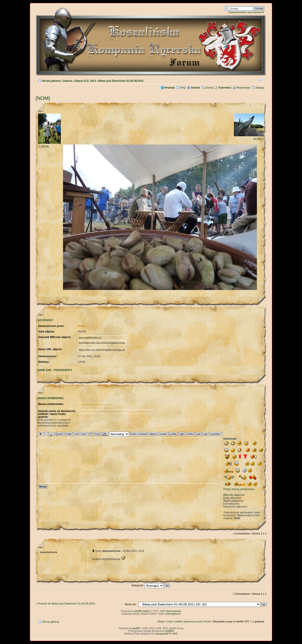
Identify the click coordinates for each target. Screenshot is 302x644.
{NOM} (43, 98)
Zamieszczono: (48, 356)
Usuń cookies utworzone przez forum (189, 621)
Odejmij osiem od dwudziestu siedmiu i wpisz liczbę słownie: (57, 414)
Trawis (82, 326)
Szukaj (209, 88)
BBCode (228, 495)
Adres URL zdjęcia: (50, 349)
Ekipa (161, 621)
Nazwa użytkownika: (51, 404)
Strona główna (51, 81)
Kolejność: (151, 585)
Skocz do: (130, 604)
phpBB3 (170, 631)
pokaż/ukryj (63, 370)
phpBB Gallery (142, 611)
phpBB (136, 628)
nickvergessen (174, 611)
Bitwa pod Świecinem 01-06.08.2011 (121, 81)
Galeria (67, 81)
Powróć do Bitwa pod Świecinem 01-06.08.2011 (67, 604)
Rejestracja (243, 88)
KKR (175, 634)
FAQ (183, 88)
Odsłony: (44, 362)
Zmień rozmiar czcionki (261, 80)
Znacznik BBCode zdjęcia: (55, 337)
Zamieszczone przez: (51, 326)
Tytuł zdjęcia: (46, 331)
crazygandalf (162, 634)
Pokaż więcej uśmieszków (239, 489)
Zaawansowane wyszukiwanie (246, 12)
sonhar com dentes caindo (127, 560)
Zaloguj (260, 88)
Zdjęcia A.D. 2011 (85, 81)
